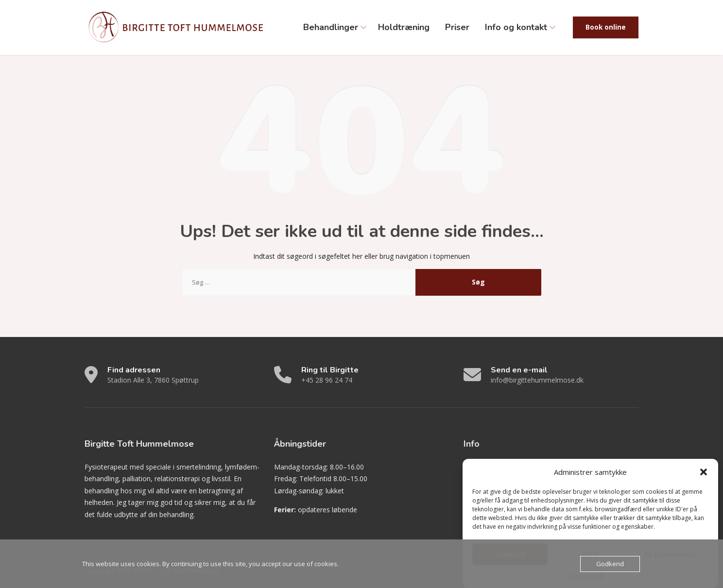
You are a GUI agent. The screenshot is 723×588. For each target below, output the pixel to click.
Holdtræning (404, 27)
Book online (606, 27)
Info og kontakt (516, 27)
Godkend (610, 564)
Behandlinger (331, 27)
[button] (704, 478)
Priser (457, 27)
